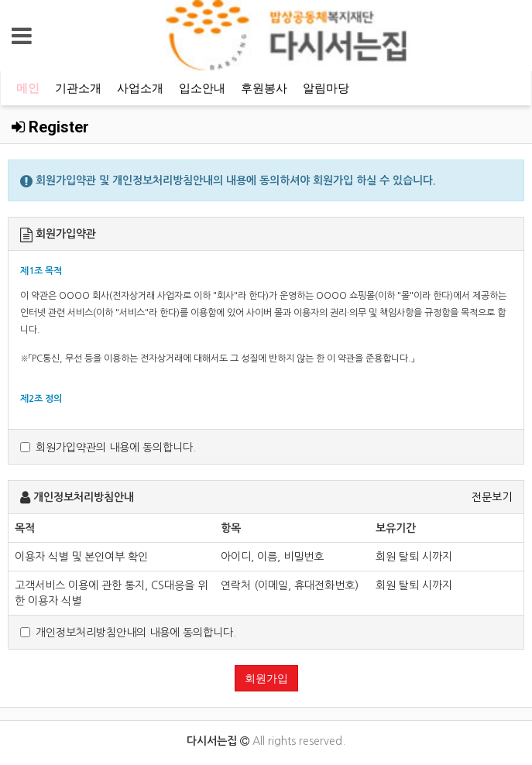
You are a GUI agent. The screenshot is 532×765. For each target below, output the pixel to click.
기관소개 (78, 88)
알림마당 (326, 88)
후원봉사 (264, 88)
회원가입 (266, 678)
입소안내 (202, 88)
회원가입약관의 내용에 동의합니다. (108, 448)
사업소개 (140, 88)
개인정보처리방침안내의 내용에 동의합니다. (128, 633)
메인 (28, 88)
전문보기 (492, 497)
